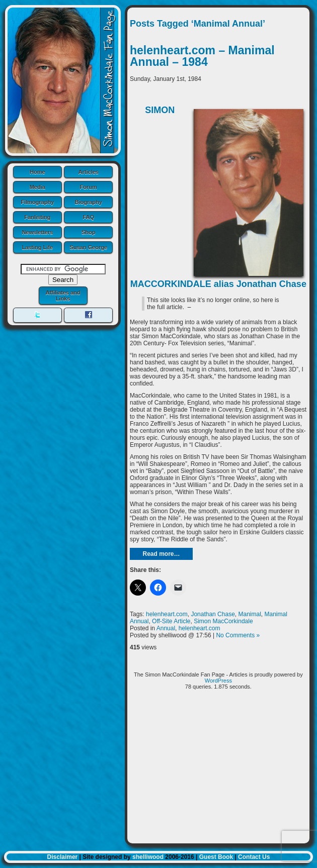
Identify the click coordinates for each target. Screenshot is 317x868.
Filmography (37, 202)
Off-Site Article (171, 621)
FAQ (88, 217)
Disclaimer (63, 857)
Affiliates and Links (63, 296)
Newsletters (37, 232)
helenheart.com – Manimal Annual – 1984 (202, 56)
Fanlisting (37, 217)
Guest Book (216, 857)
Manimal (249, 614)
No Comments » (238, 635)
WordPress (218, 681)
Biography (89, 202)
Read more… (161, 554)
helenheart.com (167, 614)
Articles (89, 172)
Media (37, 187)
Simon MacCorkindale (223, 621)
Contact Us (254, 857)
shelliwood (148, 857)
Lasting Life (37, 247)
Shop (89, 232)
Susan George (88, 247)
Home (37, 172)
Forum (89, 187)
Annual (166, 628)
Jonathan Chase (213, 614)
